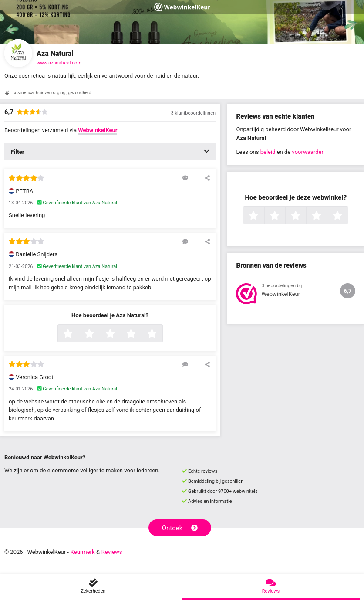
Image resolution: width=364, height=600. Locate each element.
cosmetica (23, 93)
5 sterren (162, 334)
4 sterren (141, 334)
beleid (268, 152)
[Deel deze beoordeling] (207, 178)
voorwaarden (308, 152)
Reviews (112, 552)
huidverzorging (51, 93)
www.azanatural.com (59, 63)
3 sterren (120, 334)
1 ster (78, 334)
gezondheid (80, 93)
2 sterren (99, 334)
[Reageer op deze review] (185, 178)
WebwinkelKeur (98, 130)
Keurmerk (83, 552)
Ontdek (180, 528)
